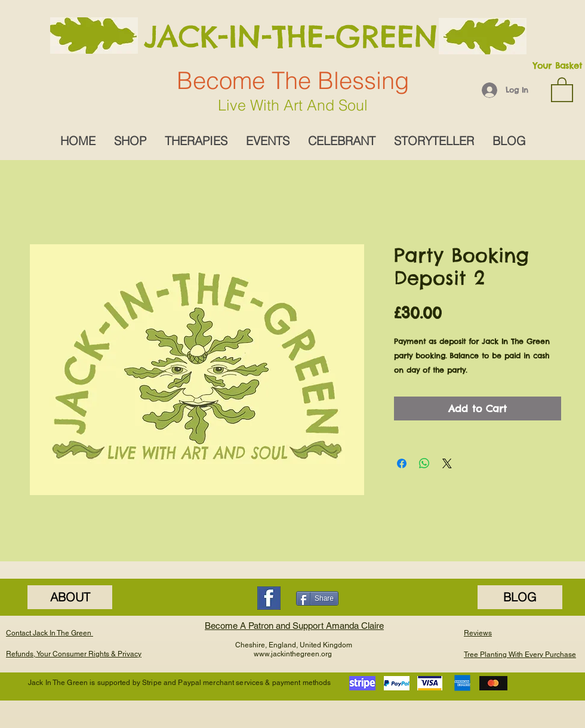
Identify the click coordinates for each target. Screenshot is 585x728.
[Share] (317, 598)
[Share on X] (447, 463)
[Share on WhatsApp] (424, 463)
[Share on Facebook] (402, 463)
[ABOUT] (70, 597)
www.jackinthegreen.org (293, 654)
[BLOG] (520, 597)
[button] (562, 89)
